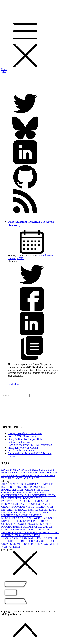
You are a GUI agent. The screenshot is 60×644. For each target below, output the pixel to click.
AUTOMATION (46, 484)
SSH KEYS (44, 530)
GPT (35, 504)
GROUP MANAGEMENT (16, 507)
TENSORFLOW (11, 538)
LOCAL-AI (34, 512)
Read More (13, 384)
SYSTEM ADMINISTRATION (42, 532)
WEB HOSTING (11, 547)
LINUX (7, 470)
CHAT (21, 490)
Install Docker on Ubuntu (21, 450)
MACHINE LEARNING (15, 515)
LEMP (45, 510)
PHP (48, 524)
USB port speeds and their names (25, 433)
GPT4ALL (44, 504)
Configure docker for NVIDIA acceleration (30, 445)
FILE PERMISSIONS (38, 501)
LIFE (52, 510)
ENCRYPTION (10, 501)
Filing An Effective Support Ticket (25, 439)
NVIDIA (9, 475)
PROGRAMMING (12, 527)
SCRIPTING (30, 527)
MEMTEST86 (10, 518)
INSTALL (34, 470)
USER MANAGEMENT (44, 544)
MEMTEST (36, 515)
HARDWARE (45, 507)
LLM (24, 512)
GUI (34, 507)
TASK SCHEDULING (42, 475)
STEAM (7, 532)
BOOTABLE (9, 490)
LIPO (16, 512)
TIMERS (52, 538)
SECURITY (22, 475)
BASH (6, 487)
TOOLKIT (8, 541)
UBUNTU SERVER (13, 544)
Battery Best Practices (19, 442)
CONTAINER (40, 495)
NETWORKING (38, 518)
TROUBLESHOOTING (15, 478)
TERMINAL (28, 538)
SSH (34, 530)
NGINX (53, 518)
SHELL (6, 530)
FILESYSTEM (10, 504)
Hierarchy (13, 258)
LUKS (45, 512)
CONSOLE (25, 495)
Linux (40, 255)
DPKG (40, 498)
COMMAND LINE (36, 473)
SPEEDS (25, 530)
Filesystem (49, 255)
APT (37, 478)
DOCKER (29, 498)
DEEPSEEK (16, 498)
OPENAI (7, 524)
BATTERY (17, 487)
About (4, 72)
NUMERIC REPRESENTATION (19, 521)
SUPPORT (18, 532)
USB (44, 470)
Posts (4, 69)
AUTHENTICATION (24, 484)
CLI (21, 473)
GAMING (25, 504)
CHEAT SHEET (35, 490)
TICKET (41, 538)
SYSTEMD (8, 535)
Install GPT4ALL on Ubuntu (22, 436)
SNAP (15, 530)
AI (31, 478)
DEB (5, 498)
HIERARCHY (10, 510)
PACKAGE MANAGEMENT (29, 524)
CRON (52, 495)
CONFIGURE (10, 495)
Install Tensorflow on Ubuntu (23, 448)
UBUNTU (20, 470)
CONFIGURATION (34, 493)
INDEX (23, 510)
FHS (21, 258)
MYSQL (23, 518)
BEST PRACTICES (34, 487)
